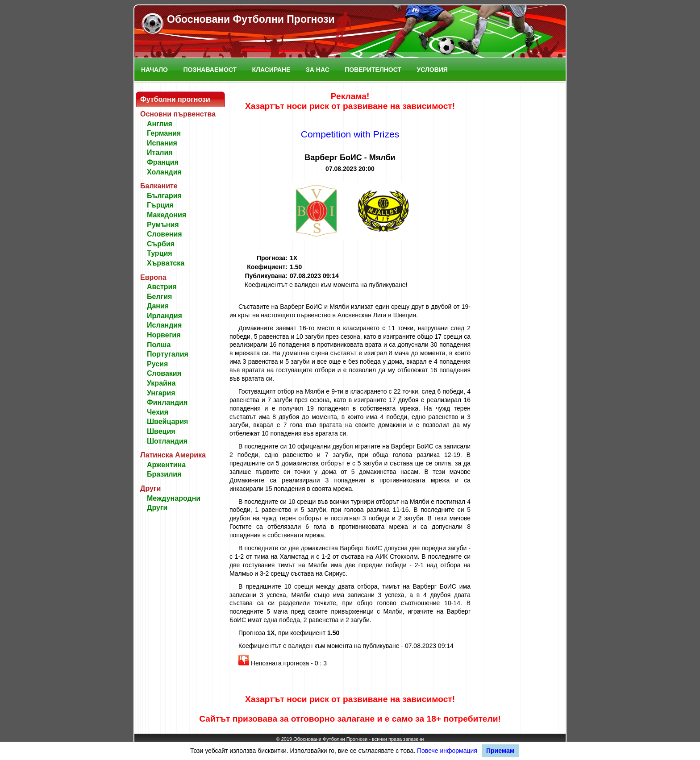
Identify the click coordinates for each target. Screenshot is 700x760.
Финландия (167, 402)
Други (157, 508)
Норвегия (164, 335)
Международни (174, 498)
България (164, 196)
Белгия (159, 297)
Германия (164, 133)
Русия (157, 364)
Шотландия (167, 441)
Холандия (164, 172)
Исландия (164, 325)
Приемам (500, 751)
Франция (163, 162)
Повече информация (447, 751)
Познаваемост (210, 70)
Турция (160, 253)
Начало (154, 70)
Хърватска (166, 263)
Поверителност (373, 70)
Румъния (163, 225)
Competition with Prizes (350, 134)
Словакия (164, 373)
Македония (167, 215)
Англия (160, 124)
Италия (160, 152)
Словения (165, 234)
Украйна (161, 383)
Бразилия (164, 474)
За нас (318, 70)
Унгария (161, 393)
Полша (159, 345)
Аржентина (166, 465)
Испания (162, 143)
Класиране (271, 70)
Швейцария (167, 422)
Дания (158, 306)
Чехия (158, 412)
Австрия (162, 287)
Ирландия (165, 316)
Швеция (161, 431)
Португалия (168, 354)
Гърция (160, 205)
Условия (432, 70)
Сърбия (161, 244)
